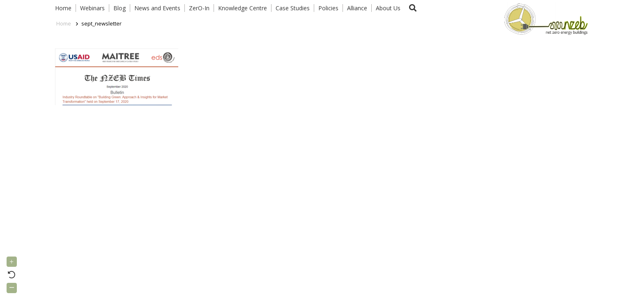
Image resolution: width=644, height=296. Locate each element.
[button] (413, 8)
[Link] (544, 18)
